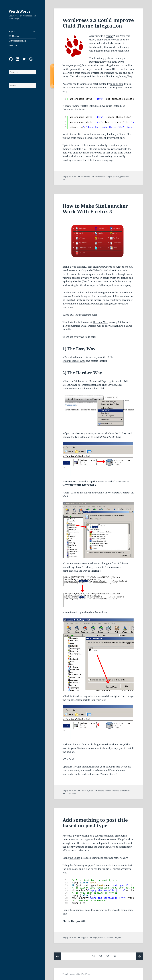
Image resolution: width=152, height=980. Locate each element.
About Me (13, 46)
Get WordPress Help (18, 41)
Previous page (57, 956)
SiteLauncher (122, 296)
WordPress (85, 177)
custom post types (106, 937)
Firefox (108, 791)
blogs (95, 937)
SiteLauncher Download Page (90, 381)
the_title (118, 937)
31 (94, 955)
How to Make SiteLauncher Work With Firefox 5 (95, 209)
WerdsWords (20, 11)
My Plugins (14, 36)
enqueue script (113, 177)
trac (64, 179)
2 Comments (71, 793)
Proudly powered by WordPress (76, 974)
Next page (139, 956)
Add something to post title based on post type (95, 823)
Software (85, 791)
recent (109, 36)
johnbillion (117, 84)
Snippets (84, 937)
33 (109, 955)
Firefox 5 (115, 791)
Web (91, 791)
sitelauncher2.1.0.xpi (74, 361)
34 (116, 955)
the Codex (75, 858)
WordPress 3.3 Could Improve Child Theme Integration (98, 23)
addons (101, 791)
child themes (100, 177)
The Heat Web (100, 322)
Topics (12, 31)
